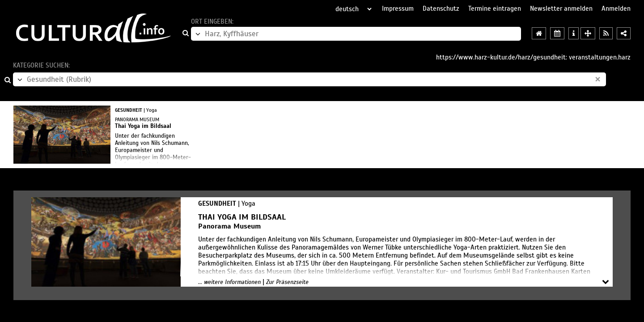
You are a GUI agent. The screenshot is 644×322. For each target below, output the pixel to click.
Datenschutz (441, 8)
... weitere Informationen (229, 282)
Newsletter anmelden (561, 8)
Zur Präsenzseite (287, 282)
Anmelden (616, 8)
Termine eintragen (495, 8)
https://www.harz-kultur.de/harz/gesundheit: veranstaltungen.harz (533, 57)
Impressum (398, 8)
